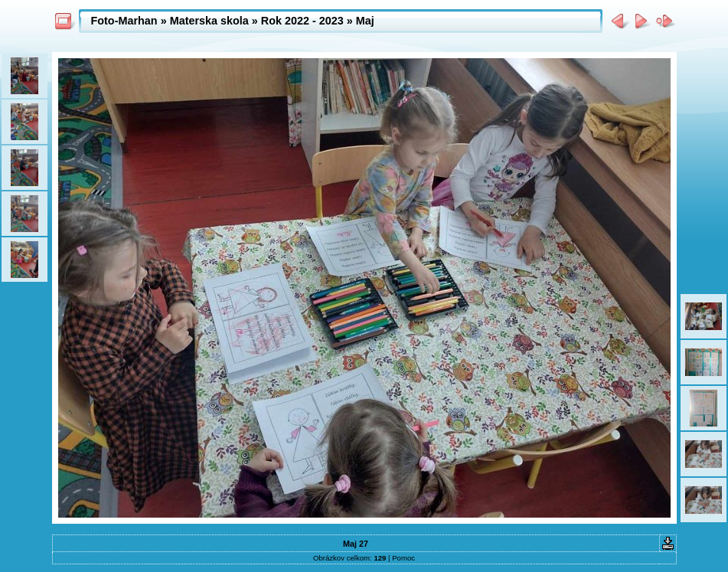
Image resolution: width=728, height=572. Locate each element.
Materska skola (209, 21)
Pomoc (403, 558)
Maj (365, 21)
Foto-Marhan (124, 21)
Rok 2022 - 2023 (302, 21)
